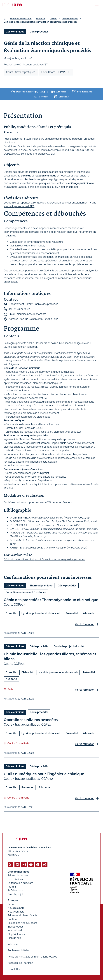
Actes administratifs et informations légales (32, 957)
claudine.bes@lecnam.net (32, 314)
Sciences (41, 19)
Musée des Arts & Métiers (22, 923)
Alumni (12, 887)
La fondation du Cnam (20, 883)
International (15, 930)
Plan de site (14, 938)
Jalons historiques (18, 875)
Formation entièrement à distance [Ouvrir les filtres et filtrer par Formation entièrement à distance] (26, 592)
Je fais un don (16, 890)
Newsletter (14, 969)
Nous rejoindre (16, 908)
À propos (13, 900)
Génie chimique (70, 19)
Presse (12, 904)
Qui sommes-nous (18, 872)
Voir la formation (85, 624)
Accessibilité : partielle (20, 963)
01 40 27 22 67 (22, 309)
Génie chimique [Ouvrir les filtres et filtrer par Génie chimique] (15, 32)
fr (5, 19)
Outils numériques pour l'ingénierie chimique (44, 774)
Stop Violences (16, 934)
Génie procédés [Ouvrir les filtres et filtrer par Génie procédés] (39, 32)
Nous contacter (16, 912)
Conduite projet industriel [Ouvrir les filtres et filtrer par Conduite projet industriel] (69, 646)
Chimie (54, 19)
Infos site (13, 944)
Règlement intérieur (19, 950)
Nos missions (15, 879)
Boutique (13, 919)
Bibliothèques (16, 927)
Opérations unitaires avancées (31, 720)
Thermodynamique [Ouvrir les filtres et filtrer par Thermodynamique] (41, 586)
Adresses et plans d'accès (22, 915)
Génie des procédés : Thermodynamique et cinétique (51, 600)
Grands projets (16, 894)
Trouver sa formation (21, 19)
